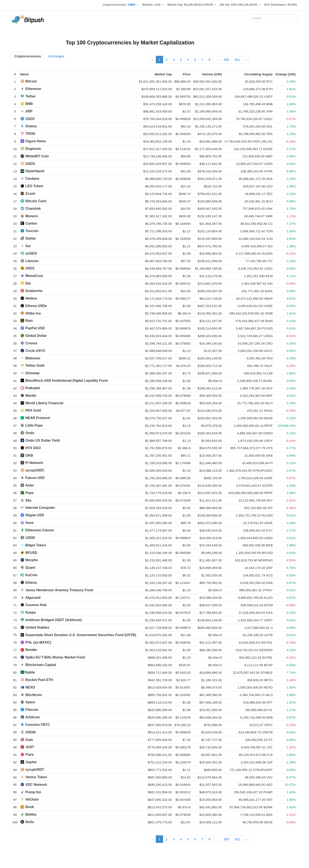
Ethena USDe (36, 306)
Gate (29, 740)
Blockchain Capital (41, 665)
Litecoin (32, 261)
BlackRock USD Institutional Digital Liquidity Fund (66, 381)
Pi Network (34, 463)
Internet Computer (40, 508)
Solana (31, 126)
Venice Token (36, 777)
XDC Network (36, 785)
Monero (32, 216)
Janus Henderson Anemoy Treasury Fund (59, 590)
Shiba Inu (33, 313)
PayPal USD (35, 328)
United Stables (37, 627)
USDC (30, 119)
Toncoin (32, 231)
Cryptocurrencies (28, 56)
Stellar (31, 238)
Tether (30, 96)
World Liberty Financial (44, 403)
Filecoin (32, 710)
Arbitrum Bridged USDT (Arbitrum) (54, 620)
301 (237, 60)
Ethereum (33, 89)
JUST (30, 747)
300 (226, 60)
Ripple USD (35, 515)
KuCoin (31, 575)
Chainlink (33, 209)
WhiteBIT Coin (37, 156)
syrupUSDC (35, 470)
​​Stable (30, 672)
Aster (30, 485)
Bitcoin (31, 81)
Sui (28, 246)
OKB (29, 455)
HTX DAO (33, 448)
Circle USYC (35, 351)
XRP (29, 111)
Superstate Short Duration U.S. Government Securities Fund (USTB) (81, 635)
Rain (29, 321)
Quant (30, 568)
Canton (31, 223)
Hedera (31, 298)
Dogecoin (33, 149)
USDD (30, 538)
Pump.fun (33, 792)
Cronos (31, 343)
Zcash (30, 194)
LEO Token (34, 186)
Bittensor (33, 358)
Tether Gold (35, 366)
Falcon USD (35, 478)
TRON (30, 134)
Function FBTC (38, 725)
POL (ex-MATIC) (38, 642)
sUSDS (31, 253)
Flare (29, 755)
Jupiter (31, 762)
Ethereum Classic (40, 530)
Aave (29, 523)
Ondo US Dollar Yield (42, 440)
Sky (28, 500)
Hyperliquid (35, 171)
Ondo (30, 433)
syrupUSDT (35, 770)
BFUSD (31, 553)
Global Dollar (36, 336)
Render (31, 650)
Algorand (33, 598)
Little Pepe (34, 425)
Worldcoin (34, 695)
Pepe (29, 493)
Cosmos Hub (36, 605)
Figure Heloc (36, 141)
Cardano (32, 179)
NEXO (30, 687)
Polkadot (33, 388)
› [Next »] (246, 60)
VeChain (32, 799)
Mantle (31, 396)
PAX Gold (33, 410)
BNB (29, 104)
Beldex (31, 814)
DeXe (30, 822)
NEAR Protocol (38, 418)
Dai (28, 283)
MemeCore (34, 276)
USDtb (31, 732)
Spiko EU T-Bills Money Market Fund (55, 657)
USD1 (30, 268)
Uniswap (32, 373)
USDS (30, 164)
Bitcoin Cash (36, 201)
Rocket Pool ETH (39, 680)
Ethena (31, 583)
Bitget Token (36, 545)
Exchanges (56, 56)
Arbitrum (33, 717)
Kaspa (30, 612)
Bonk (30, 807)
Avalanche (34, 291)
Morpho (32, 560)
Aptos (30, 702)
